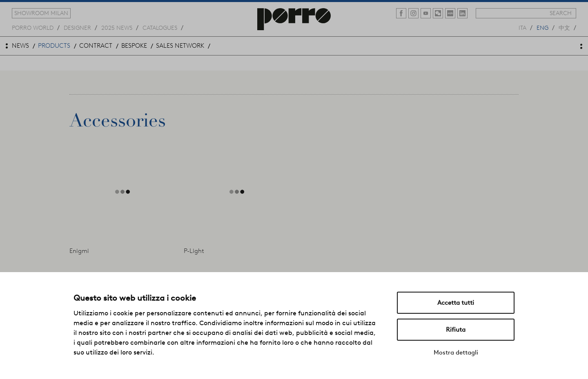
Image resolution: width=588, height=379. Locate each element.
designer (77, 27)
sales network (180, 46)
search (561, 13)
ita (522, 27)
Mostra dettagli (456, 352)
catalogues (160, 27)
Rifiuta (456, 330)
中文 (564, 27)
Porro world (33, 27)
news (20, 46)
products (54, 46)
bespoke (134, 46)
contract (96, 46)
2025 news (117, 27)
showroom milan (41, 13)
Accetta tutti (456, 303)
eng (542, 27)
